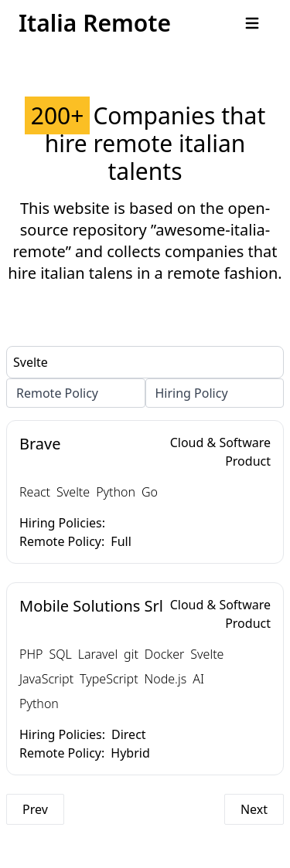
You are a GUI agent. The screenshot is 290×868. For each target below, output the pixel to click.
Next (254, 809)
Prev (35, 809)
